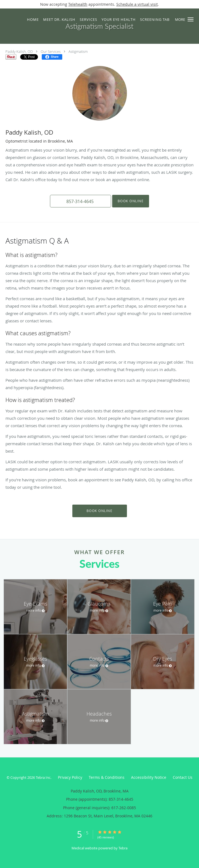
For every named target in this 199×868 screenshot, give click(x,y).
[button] (191, 19)
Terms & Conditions (107, 777)
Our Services (51, 51)
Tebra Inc (43, 777)
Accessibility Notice (149, 777)
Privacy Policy (70, 777)
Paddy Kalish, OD (19, 51)
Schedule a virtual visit (137, 4)
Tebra (123, 848)
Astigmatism (78, 51)
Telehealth (78, 4)
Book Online (131, 201)
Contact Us (183, 777)
